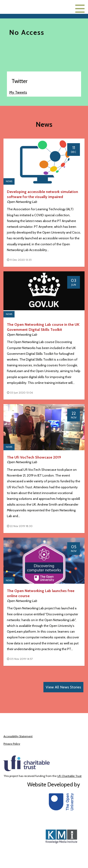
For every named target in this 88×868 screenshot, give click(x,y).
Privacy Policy (12, 744)
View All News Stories (63, 687)
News (9, 181)
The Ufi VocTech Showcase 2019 (34, 457)
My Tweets (18, 92)
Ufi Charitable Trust (69, 776)
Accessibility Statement (18, 736)
